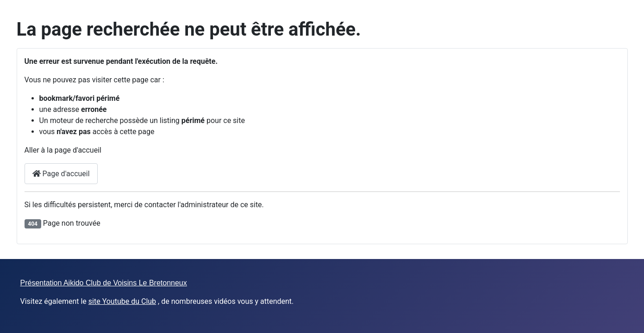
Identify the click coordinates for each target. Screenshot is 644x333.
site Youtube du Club (122, 301)
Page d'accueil (61, 174)
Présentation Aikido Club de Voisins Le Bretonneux (104, 283)
